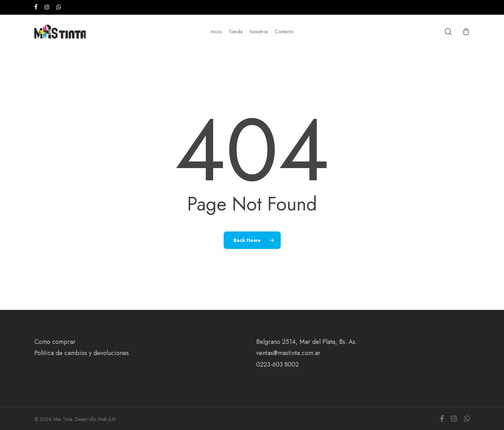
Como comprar (55, 342)
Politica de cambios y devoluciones (82, 353)
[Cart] (466, 32)
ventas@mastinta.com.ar (288, 353)
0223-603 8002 (278, 365)
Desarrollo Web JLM (95, 419)
